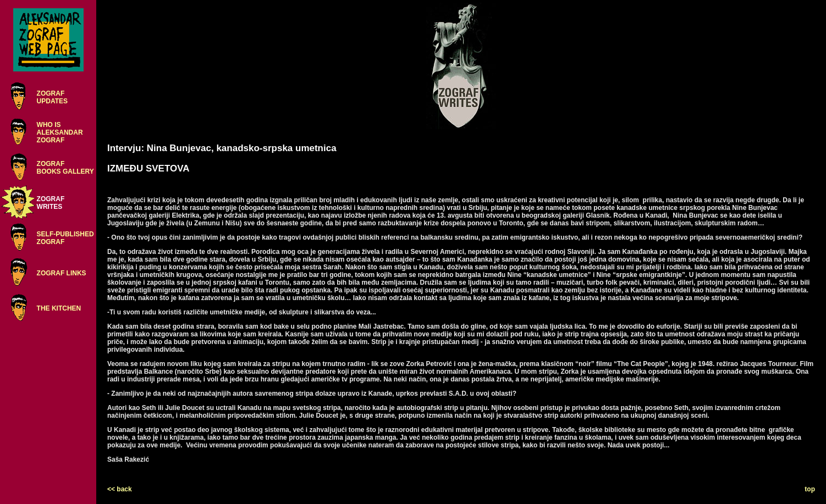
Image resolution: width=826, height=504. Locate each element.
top (810, 489)
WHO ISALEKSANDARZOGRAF (60, 132)
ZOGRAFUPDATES (52, 97)
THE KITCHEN (59, 308)
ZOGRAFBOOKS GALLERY (65, 168)
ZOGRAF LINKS (62, 273)
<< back (120, 489)
